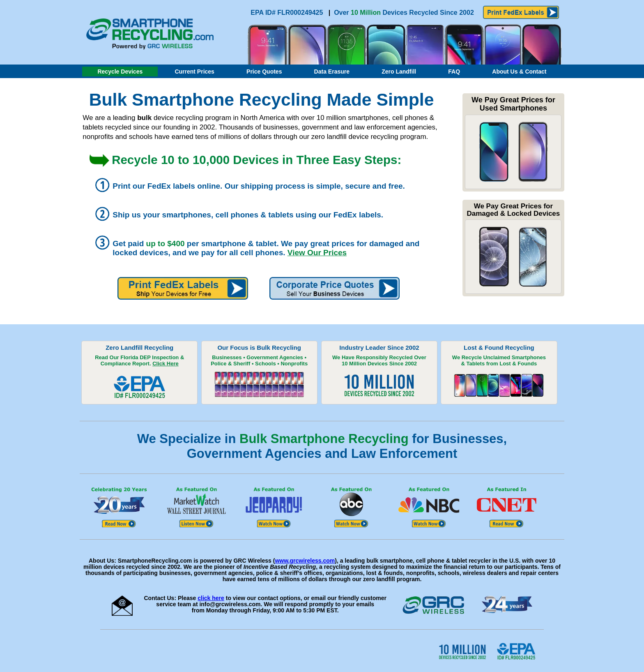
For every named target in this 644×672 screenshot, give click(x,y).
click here (211, 598)
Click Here (166, 364)
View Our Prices (317, 253)
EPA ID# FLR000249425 (288, 13)
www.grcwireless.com (305, 561)
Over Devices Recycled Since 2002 (404, 13)
